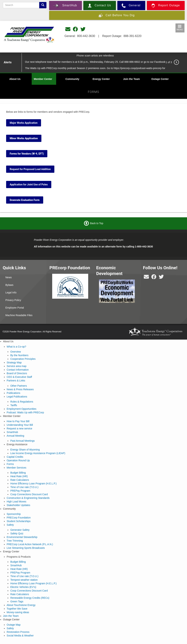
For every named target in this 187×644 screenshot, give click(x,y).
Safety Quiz (17, 533)
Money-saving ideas (18, 612)
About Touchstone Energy (21, 605)
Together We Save (17, 609)
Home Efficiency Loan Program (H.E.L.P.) (33, 483)
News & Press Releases (20, 389)
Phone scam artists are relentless (95, 56)
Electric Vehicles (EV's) (23, 587)
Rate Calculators (20, 480)
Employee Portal (15, 308)
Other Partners (19, 386)
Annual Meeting (15, 436)
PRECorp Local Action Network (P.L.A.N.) (30, 544)
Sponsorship (14, 514)
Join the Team (131, 79)
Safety (10, 525)
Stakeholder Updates (18, 505)
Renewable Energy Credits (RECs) (30, 598)
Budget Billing (18, 473)
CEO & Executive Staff (19, 377)
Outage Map (14, 625)
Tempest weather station (24, 580)
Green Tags (17, 601)
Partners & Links (16, 381)
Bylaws (9, 285)
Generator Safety (20, 530)
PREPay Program (20, 491)
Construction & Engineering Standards (28, 498)
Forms (10, 464)
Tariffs (14, 405)
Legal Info (11, 293)
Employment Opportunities (22, 409)
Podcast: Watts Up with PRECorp (25, 412)
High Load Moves (16, 502)
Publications (13, 393)
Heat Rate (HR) (19, 476)
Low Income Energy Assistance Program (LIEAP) (38, 453)
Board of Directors (17, 373)
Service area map (17, 366)
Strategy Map (14, 362)
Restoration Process (18, 632)
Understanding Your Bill (20, 425)
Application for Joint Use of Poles (29, 184)
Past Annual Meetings (22, 441)
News (9, 277)
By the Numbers (19, 355)
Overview (15, 352)
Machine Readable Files (19, 315)
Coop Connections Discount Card (29, 494)
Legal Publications (17, 397)
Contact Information (18, 370)
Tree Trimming (15, 541)
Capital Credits (15, 457)
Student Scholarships (19, 521)
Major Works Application (24, 123)
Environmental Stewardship (22, 537)
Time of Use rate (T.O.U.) (24, 487)
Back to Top (97, 223)
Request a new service (19, 428)
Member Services (16, 468)
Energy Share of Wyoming (25, 450)
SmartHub (12, 432)
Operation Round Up (18, 460)
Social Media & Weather (20, 636)
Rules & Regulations (22, 402)
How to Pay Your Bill (18, 421)
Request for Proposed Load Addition (30, 169)
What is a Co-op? (16, 347)
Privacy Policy (13, 300)
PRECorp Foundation (19, 518)
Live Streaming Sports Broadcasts (26, 548)
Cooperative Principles (23, 359)
